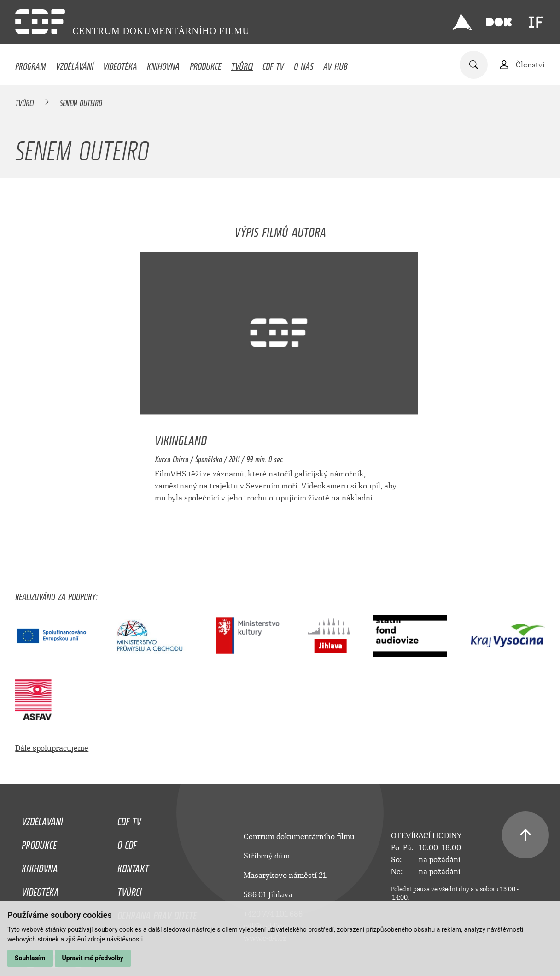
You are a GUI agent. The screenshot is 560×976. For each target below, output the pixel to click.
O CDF (127, 843)
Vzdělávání (75, 64)
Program (30, 64)
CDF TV (273, 64)
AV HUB (335, 64)
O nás (304, 64)
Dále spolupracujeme (52, 748)
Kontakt (133, 866)
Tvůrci (242, 64)
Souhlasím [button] (30, 958)
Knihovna (163, 64)
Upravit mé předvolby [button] (93, 958)
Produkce (206, 64)
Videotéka (120, 64)
